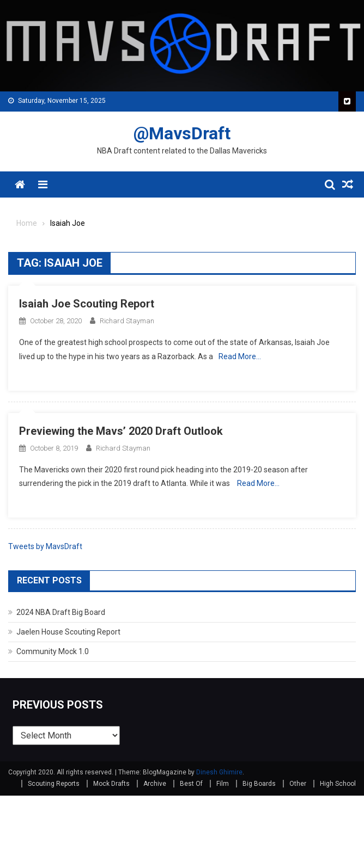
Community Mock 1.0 (53, 651)
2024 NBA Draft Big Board (61, 612)
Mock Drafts (111, 784)
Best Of (191, 784)
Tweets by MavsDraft (45, 546)
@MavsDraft (182, 133)
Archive (155, 784)
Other (298, 784)
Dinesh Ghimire (219, 772)
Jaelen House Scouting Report (68, 632)
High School (338, 784)
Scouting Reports (54, 784)
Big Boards (259, 784)
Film (223, 784)
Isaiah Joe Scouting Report (87, 304)
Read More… (240, 356)
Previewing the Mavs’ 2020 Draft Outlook (121, 431)
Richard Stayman (127, 321)
